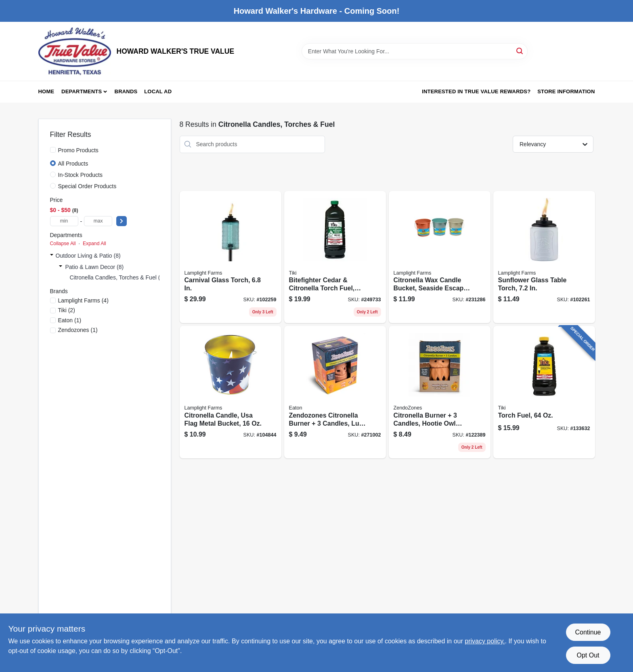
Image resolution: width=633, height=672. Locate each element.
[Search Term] (415, 51)
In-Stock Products (81, 175)
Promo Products (78, 150)
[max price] (98, 221)
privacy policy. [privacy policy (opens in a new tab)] (485, 641)
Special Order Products (87, 186)
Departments (82, 91)
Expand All (94, 244)
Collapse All (63, 244)
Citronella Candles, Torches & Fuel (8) (117, 277)
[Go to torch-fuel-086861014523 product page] (544, 392)
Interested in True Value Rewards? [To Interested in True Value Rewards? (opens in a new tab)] (476, 91)
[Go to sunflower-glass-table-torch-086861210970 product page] (544, 257)
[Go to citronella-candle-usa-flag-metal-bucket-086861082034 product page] (231, 392)
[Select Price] (122, 221)
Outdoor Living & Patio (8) (88, 256)
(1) (70, 320)
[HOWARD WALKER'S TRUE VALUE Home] (75, 51)
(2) (67, 310)
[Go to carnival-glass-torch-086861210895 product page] (231, 257)
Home (46, 91)
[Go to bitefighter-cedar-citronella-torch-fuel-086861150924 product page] (335, 257)
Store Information (566, 91)
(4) (83, 300)
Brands (126, 91)
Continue (588, 632)
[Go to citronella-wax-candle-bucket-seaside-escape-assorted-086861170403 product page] (440, 257)
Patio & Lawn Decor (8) (95, 267)
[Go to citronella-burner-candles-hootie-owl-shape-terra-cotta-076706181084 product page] (440, 392)
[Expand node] (52, 256)
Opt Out (588, 655)
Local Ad (158, 91)
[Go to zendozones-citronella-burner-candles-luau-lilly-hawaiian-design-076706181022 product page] (335, 392)
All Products (73, 164)
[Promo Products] (53, 150)
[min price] (64, 221)
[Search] (520, 51)
